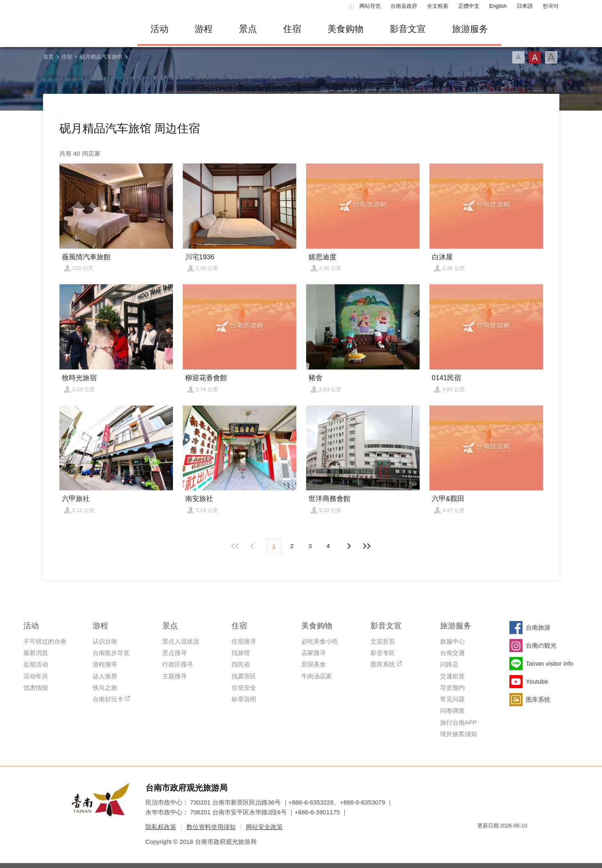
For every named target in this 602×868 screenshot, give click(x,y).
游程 (204, 29)
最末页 (367, 546)
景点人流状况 (181, 641)
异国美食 (313, 664)
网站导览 (370, 6)
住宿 (292, 29)
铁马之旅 (105, 688)
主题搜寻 (175, 676)
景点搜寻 (175, 653)
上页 (349, 546)
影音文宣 (408, 29)
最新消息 (36, 653)
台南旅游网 (84, 29)
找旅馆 (241, 653)
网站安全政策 (264, 827)
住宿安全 (244, 688)
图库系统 (383, 664)
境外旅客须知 (459, 734)
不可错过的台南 (45, 641)
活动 (159, 29)
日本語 (525, 6)
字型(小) (518, 57)
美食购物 (345, 29)
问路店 (449, 664)
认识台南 (105, 641)
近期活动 (36, 664)
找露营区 (244, 676)
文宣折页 (383, 641)
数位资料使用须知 (211, 827)
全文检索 (438, 6)
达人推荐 (105, 676)
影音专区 (383, 653)
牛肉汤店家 (317, 676)
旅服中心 (452, 641)
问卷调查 (452, 710)
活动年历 (36, 676)
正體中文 (469, 6)
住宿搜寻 (244, 641)
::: (352, 6)
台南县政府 (404, 6)
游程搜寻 (105, 664)
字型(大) (551, 57)
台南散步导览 (111, 653)
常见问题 (452, 699)
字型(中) (535, 57)
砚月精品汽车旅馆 (101, 57)
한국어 (551, 6)
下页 (253, 546)
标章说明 (244, 699)
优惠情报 (36, 688)
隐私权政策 (161, 827)
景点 (248, 29)
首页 (48, 57)
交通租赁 (452, 676)
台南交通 (452, 653)
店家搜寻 (313, 653)
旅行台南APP (459, 722)
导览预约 (452, 688)
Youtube (537, 681)
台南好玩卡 (108, 699)
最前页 (235, 546)
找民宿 (241, 664)
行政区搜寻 (178, 664)
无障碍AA (513, 840)
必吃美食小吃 (320, 641)
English (498, 6)
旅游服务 (470, 29)
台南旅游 (538, 627)
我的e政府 (484, 840)
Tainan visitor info (550, 663)
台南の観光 (541, 645)
